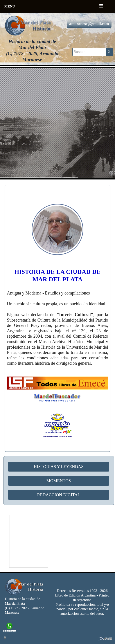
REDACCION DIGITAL (59, 495)
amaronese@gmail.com (89, 24)
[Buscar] (89, 52)
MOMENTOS (59, 481)
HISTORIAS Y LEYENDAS (59, 467)
